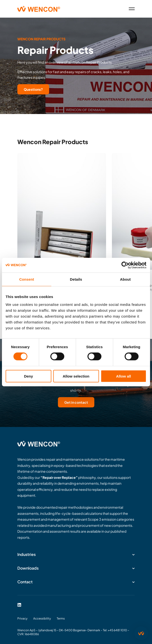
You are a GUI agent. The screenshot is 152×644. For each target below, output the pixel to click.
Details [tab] (76, 279)
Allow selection (76, 376)
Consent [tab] (27, 279)
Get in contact (76, 402)
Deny (28, 376)
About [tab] (125, 279)
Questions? (33, 89)
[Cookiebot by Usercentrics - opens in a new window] (125, 265)
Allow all (124, 376)
